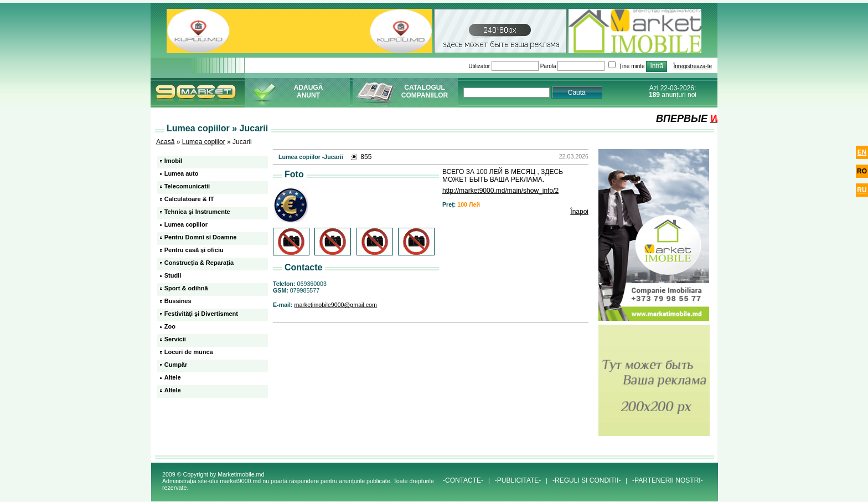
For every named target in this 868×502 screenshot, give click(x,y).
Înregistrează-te (693, 66)
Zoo (170, 326)
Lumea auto (182, 173)
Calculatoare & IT (189, 199)
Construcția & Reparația (199, 263)
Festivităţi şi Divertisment (201, 314)
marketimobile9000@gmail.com (336, 305)
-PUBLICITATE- (518, 480)
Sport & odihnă (186, 288)
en (862, 152)
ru (862, 190)
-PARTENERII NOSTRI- (668, 480)
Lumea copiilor (204, 142)
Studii (173, 275)
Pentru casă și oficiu (194, 250)
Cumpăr (176, 365)
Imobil (173, 161)
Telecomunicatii (187, 186)
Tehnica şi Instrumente (197, 212)
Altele (173, 377)
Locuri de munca (189, 352)
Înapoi (579, 212)
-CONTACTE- (463, 480)
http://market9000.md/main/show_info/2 (500, 191)
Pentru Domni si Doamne (201, 237)
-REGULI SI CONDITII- (587, 480)
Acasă (165, 142)
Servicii (175, 339)
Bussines (178, 301)
